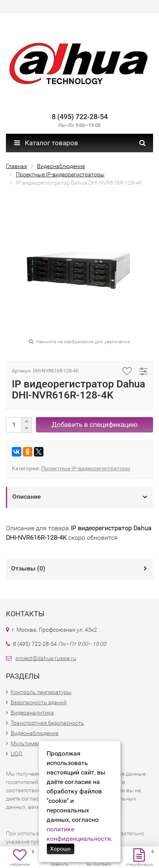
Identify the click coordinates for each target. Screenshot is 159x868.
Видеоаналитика (32, 713)
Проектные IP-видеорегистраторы (86, 468)
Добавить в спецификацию (95, 425)
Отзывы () (28, 568)
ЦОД (16, 754)
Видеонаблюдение (35, 733)
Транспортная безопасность (47, 723)
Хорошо (60, 849)
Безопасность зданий (39, 702)
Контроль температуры (41, 692)
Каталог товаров (46, 143)
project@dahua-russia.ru (46, 658)
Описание (27, 497)
